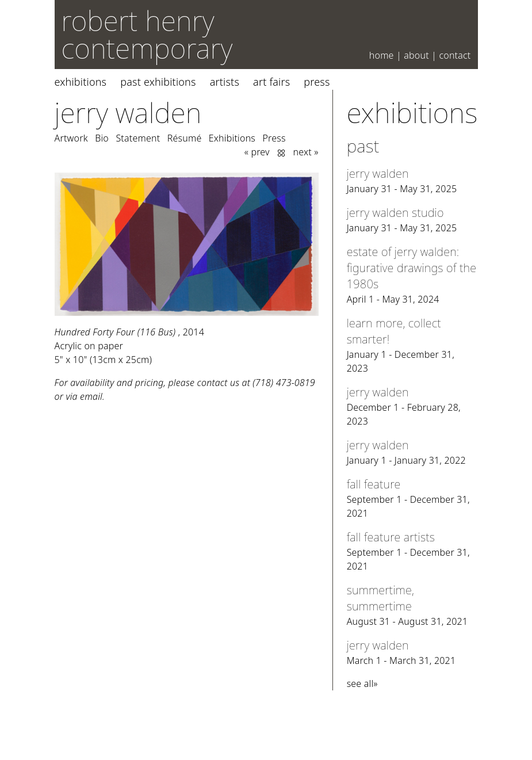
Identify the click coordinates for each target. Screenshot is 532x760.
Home (382, 55)
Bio (102, 138)
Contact (455, 55)
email (91, 396)
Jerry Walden (128, 112)
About (416, 55)
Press (317, 82)
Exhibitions (81, 82)
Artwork (71, 138)
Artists (225, 82)
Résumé (185, 138)
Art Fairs (271, 82)
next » (306, 152)
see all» (362, 683)
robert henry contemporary (147, 34)
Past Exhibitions (158, 82)
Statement (138, 138)
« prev (257, 152)
